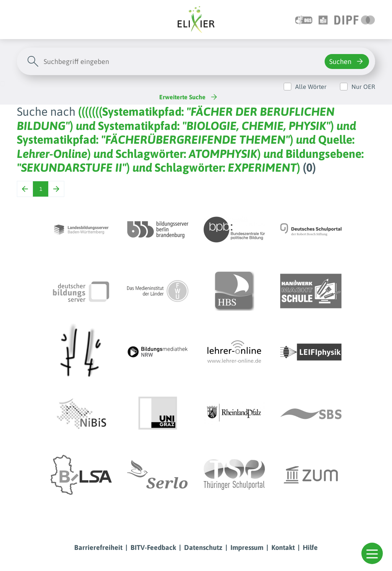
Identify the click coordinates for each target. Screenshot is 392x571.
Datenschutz (203, 547)
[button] (372, 553)
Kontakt (283, 547)
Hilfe (310, 547)
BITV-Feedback (153, 547)
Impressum (247, 547)
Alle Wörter (311, 87)
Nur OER (363, 87)
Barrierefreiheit (98, 547)
